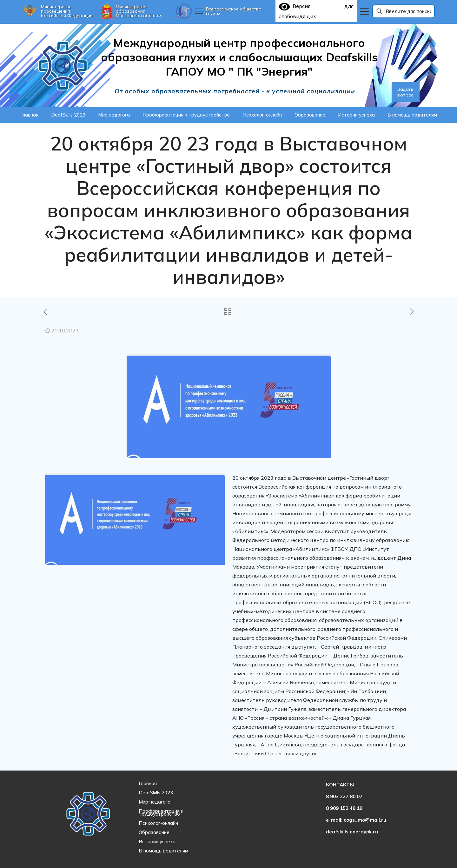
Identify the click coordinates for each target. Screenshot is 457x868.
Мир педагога (155, 802)
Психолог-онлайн (158, 823)
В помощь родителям (163, 851)
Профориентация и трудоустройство (161, 812)
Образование (154, 832)
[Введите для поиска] (404, 11)
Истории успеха (157, 841)
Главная (148, 783)
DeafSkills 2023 (156, 793)
